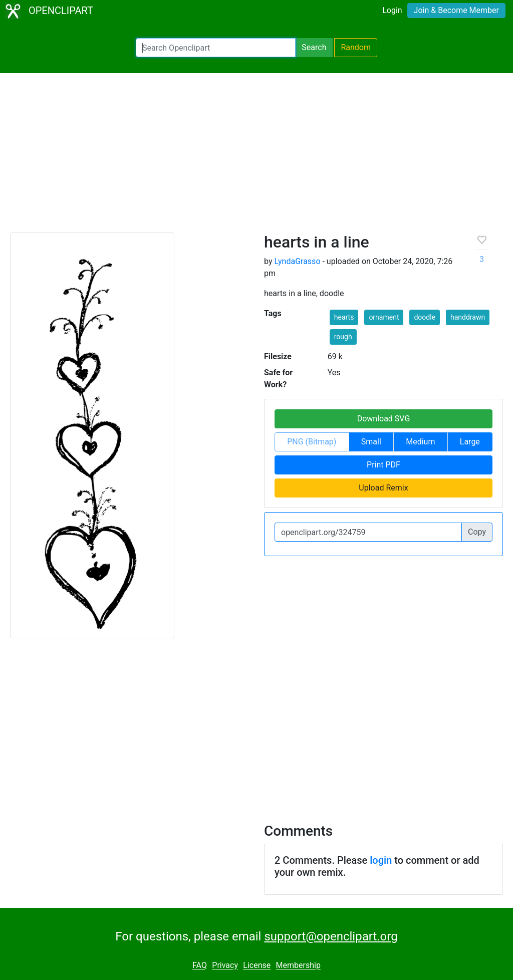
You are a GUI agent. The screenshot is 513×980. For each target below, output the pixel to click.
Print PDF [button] (383, 465)
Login (392, 10)
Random (356, 47)
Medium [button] (420, 442)
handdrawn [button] (468, 317)
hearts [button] (344, 317)
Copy (477, 532)
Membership (298, 966)
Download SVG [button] (384, 419)
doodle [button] (425, 317)
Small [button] (371, 442)
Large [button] (470, 442)
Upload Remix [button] (383, 488)
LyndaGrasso (297, 261)
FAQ (200, 966)
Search (314, 47)
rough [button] (343, 337)
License (257, 966)
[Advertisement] (256, 157)
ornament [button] (384, 317)
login (381, 860)
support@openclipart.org (331, 936)
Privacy (225, 966)
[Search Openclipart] (216, 48)
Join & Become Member (456, 10)
